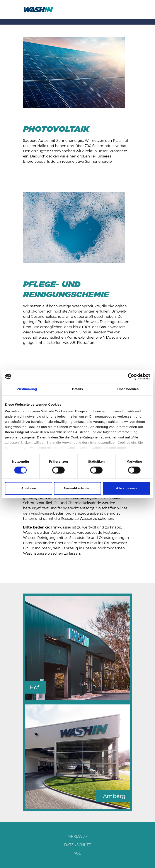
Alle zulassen (126, 488)
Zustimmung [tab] (27, 389)
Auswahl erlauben (77, 488)
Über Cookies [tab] (128, 389)
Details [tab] (78, 389)
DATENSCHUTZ (77, 845)
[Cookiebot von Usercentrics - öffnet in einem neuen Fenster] (131, 376)
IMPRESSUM (77, 836)
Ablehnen (29, 488)
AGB (78, 853)
